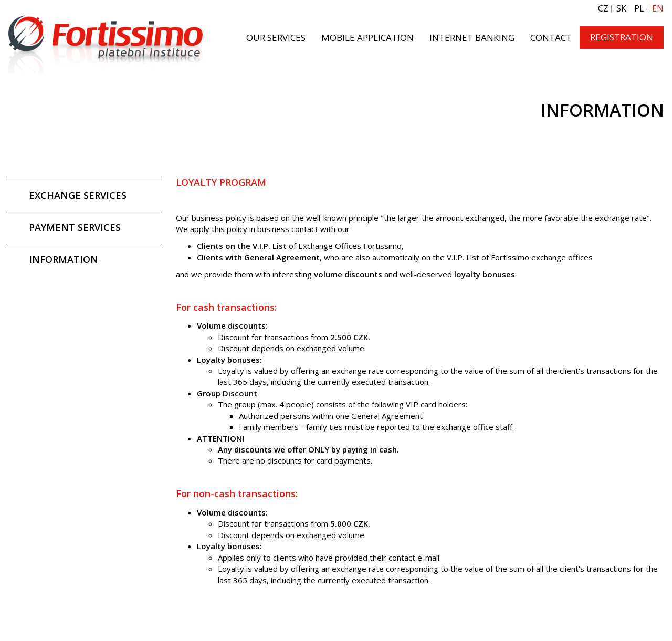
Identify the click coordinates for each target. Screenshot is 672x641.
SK (621, 9)
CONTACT (551, 38)
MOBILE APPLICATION (367, 38)
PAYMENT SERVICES (75, 227)
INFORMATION (64, 259)
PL (639, 9)
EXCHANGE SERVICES (78, 195)
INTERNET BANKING (472, 38)
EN (658, 9)
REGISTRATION (622, 37)
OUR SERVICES (276, 38)
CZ (603, 9)
